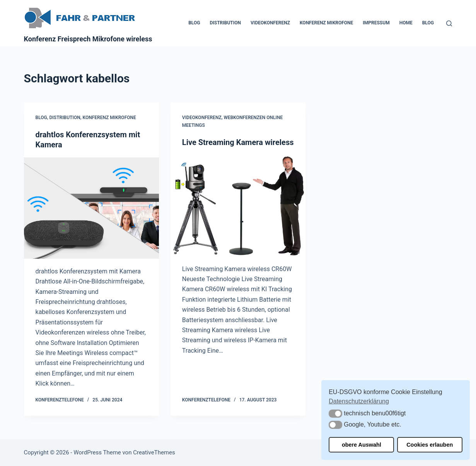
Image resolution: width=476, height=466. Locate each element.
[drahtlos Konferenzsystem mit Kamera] (91, 208)
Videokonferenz (270, 23)
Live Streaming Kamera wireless (238, 142)
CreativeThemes (154, 452)
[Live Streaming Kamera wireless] (238, 206)
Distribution (225, 23)
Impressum (376, 23)
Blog (194, 23)
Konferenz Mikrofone (326, 23)
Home (406, 23)
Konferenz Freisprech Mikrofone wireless (88, 39)
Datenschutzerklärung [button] (359, 401)
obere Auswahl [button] (362, 445)
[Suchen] (449, 23)
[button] (335, 414)
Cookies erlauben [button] (430, 445)
